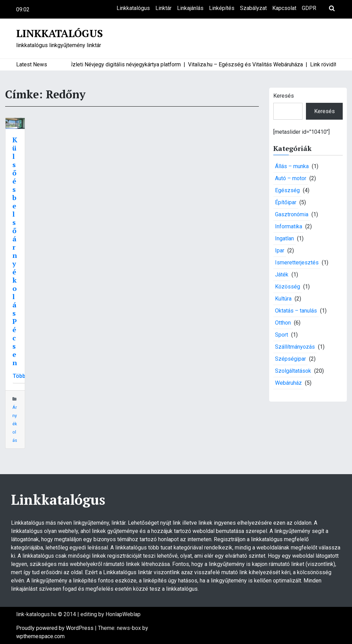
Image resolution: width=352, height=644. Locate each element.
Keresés (284, 96)
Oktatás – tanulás (296, 311)
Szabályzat (253, 8)
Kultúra (283, 299)
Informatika (289, 226)
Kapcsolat (284, 8)
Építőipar (286, 202)
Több (19, 376)
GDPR (309, 8)
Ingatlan (284, 238)
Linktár (163, 8)
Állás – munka (292, 166)
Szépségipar (290, 359)
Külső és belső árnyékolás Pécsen (15, 251)
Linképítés (222, 8)
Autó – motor (291, 178)
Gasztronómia (292, 214)
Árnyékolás (15, 424)
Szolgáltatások (293, 371)
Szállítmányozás (295, 347)
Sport (282, 335)
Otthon (283, 323)
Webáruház (288, 383)
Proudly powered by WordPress (56, 628)
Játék (282, 275)
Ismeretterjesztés (297, 263)
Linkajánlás (190, 8)
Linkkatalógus (133, 8)
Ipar (280, 250)
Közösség (288, 287)
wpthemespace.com (40, 636)
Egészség (287, 190)
